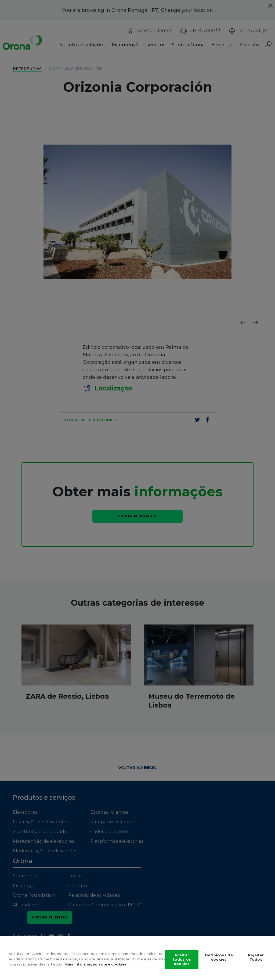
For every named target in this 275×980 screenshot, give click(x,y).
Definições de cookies (219, 959)
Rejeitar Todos (256, 959)
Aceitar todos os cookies (182, 961)
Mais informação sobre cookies (96, 966)
